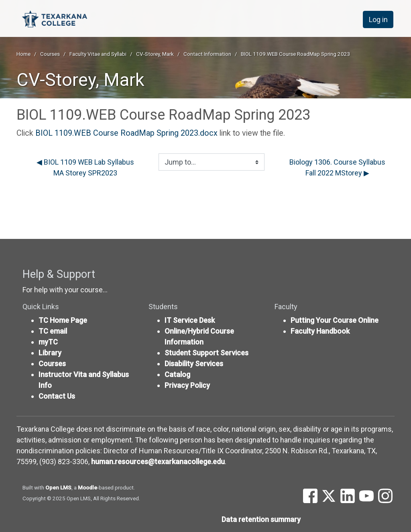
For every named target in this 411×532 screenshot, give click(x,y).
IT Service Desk (190, 320)
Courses (50, 54)
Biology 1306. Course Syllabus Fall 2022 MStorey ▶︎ (337, 167)
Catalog (177, 374)
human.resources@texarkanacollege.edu (158, 462)
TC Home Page (63, 320)
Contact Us (57, 396)
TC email (53, 331)
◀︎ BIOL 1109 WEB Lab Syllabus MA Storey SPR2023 (85, 167)
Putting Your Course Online (335, 320)
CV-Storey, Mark (155, 54)
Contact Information (207, 54)
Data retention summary (261, 519)
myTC (48, 342)
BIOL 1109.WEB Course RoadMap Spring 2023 (296, 54)
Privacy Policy (187, 385)
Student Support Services (207, 353)
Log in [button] (378, 19)
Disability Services (194, 364)
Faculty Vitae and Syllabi (98, 54)
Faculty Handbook (320, 331)
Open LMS (58, 487)
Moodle (87, 487)
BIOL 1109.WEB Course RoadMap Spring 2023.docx (126, 133)
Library (50, 353)
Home (23, 54)
